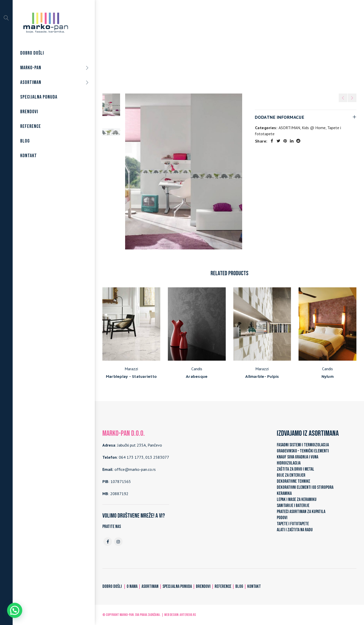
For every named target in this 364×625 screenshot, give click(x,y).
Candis (197, 369)
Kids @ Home (249, 45)
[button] (15, 610)
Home (161, 45)
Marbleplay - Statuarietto (131, 376)
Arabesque (197, 376)
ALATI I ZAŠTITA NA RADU (295, 530)
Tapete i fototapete (215, 45)
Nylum (328, 376)
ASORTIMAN (182, 45)
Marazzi (131, 369)
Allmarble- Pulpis (262, 376)
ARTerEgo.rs (188, 615)
